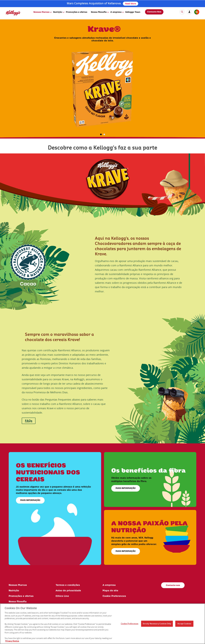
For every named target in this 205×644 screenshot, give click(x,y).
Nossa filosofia (99, 12)
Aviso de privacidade (68, 591)
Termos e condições (68, 585)
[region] (102, 624)
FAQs (29, 421)
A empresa (116, 12)
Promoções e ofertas (77, 12)
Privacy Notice (12, 641)
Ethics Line (62, 596)
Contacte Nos (154, 12)
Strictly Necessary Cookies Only (157, 624)
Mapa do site (110, 591)
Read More (131, 4)
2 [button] (104, 134)
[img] (13, 13)
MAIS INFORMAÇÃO (30, 500)
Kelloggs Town (133, 12)
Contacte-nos (173, 585)
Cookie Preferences (114, 596)
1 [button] (101, 134)
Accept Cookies (184, 624)
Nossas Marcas (41, 12)
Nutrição (58, 12)
